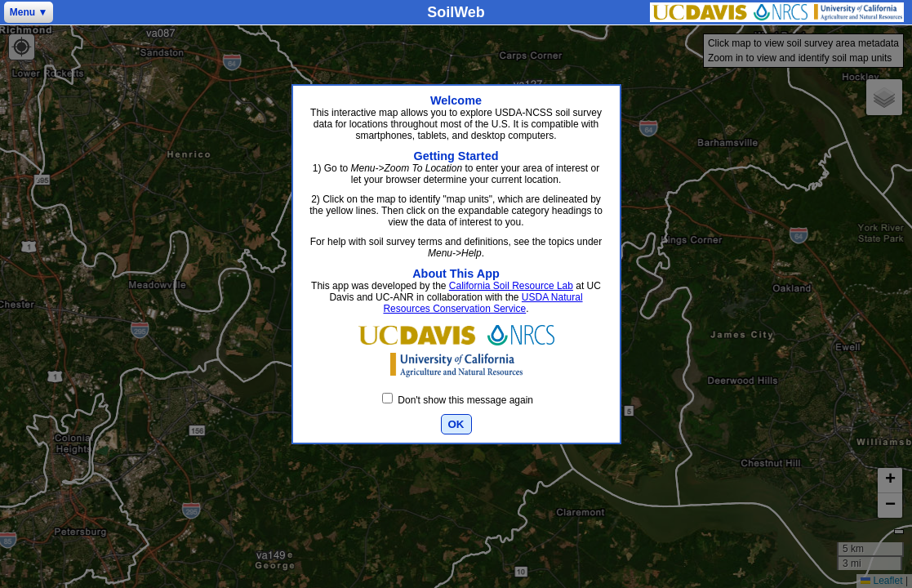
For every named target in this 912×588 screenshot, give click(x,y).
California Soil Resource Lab (511, 286)
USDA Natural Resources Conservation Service (483, 303)
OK (456, 424)
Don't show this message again (458, 400)
